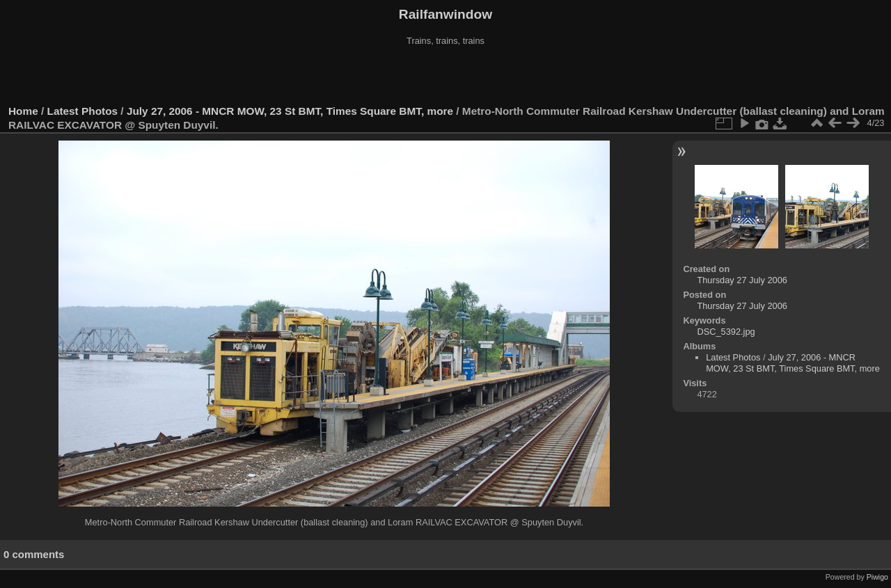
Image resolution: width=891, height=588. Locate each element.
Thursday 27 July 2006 (742, 280)
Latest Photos (83, 111)
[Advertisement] (445, 76)
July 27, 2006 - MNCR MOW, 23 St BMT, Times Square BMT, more (290, 111)
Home (23, 111)
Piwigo (877, 577)
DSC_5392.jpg (726, 332)
